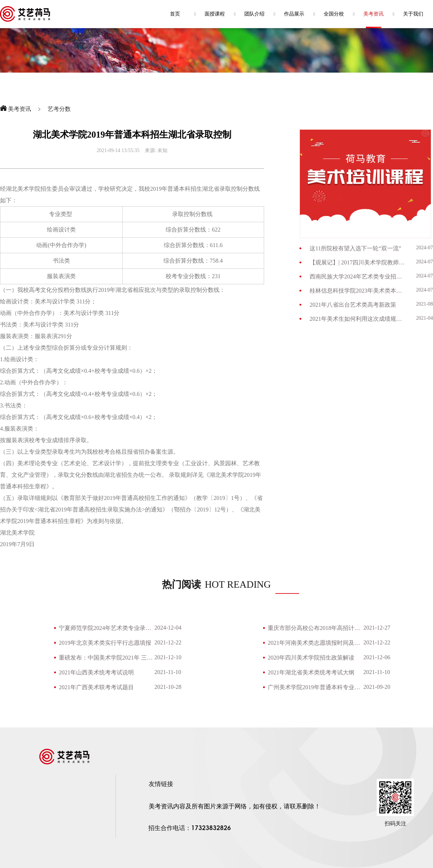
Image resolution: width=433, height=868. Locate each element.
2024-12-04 (168, 628)
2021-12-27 (377, 628)
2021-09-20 (377, 687)
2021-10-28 (168, 687)
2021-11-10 (168, 672)
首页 (175, 14)
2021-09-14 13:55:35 (118, 150)
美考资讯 (373, 14)
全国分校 (334, 14)
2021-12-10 (168, 657)
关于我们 (413, 14)
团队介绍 (254, 14)
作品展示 (294, 14)
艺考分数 (59, 109)
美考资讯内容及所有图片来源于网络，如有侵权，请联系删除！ (235, 806)
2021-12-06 (377, 657)
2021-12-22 (168, 642)
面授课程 (215, 14)
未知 (162, 150)
